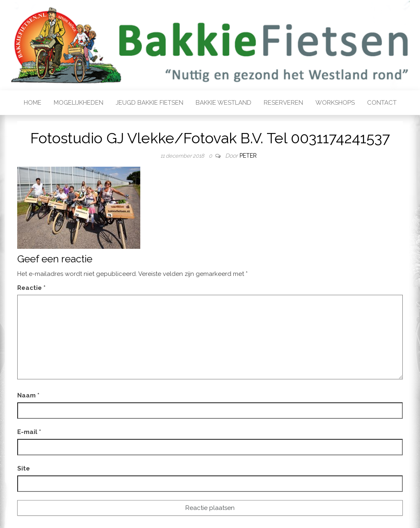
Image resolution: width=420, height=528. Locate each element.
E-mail (29, 432)
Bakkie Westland (224, 103)
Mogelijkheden (79, 103)
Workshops (335, 103)
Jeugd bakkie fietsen (150, 103)
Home (33, 103)
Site (24, 468)
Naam (28, 395)
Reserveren (283, 103)
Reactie (31, 288)
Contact (382, 103)
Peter (248, 156)
